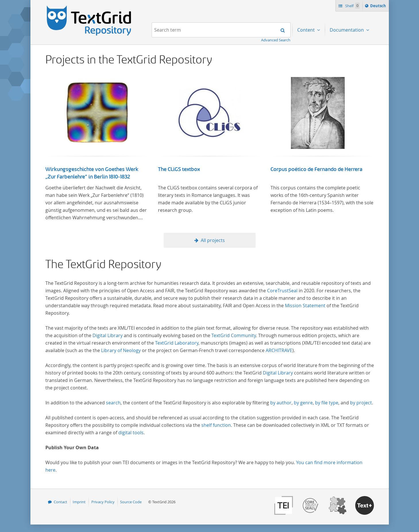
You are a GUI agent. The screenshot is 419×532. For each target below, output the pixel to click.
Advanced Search (276, 40)
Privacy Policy (103, 502)
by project (361, 403)
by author (281, 403)
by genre (303, 403)
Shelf (352, 6)
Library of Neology (121, 350)
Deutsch (379, 7)
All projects (213, 240)
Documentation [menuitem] (347, 30)
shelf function (216, 425)
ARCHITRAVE (279, 350)
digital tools (131, 433)
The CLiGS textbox (179, 169)
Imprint (79, 502)
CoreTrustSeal (282, 291)
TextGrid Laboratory (177, 343)
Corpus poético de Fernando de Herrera (316, 169)
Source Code (131, 502)
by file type (327, 403)
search (113, 403)
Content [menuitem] (307, 30)
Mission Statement (305, 306)
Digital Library (108, 335)
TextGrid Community (234, 335)
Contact (60, 502)
